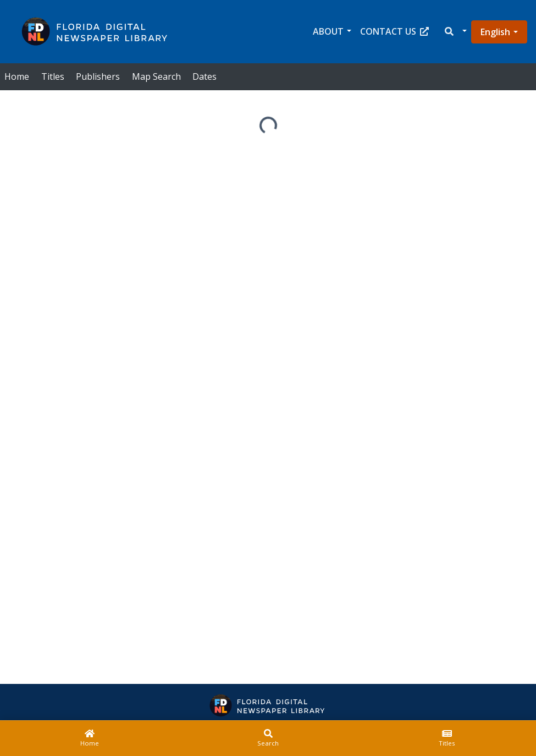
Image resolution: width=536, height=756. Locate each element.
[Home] (89, 738)
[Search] (268, 738)
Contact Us (394, 31)
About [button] (328, 31)
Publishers (98, 76)
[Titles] (447, 738)
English (495, 32)
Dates (205, 76)
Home (17, 76)
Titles (53, 76)
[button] (455, 32)
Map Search (156, 76)
